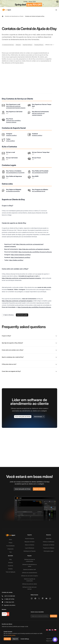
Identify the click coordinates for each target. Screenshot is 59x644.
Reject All (15, 639)
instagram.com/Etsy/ (11, 135)
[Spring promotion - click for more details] (29, 4)
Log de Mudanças (30, 548)
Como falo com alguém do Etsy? (29, 371)
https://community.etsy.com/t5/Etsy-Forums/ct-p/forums (35, 252)
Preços (10, 543)
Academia (10, 566)
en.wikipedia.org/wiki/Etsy (13, 191)
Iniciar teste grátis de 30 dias (23, 417)
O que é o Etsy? (29, 336)
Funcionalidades (10, 546)
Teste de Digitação (10, 572)
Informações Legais (49, 551)
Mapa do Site (50, 641)
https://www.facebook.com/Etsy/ (20, 257)
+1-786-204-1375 (9, 602)
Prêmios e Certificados (49, 542)
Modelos (10, 569)
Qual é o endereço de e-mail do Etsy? (29, 357)
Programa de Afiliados (49, 548)
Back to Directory (8, 315)
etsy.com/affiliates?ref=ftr (39, 191)
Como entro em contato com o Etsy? (29, 350)
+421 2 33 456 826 (9, 596)
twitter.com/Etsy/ (10, 141)
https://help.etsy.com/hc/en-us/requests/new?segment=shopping (21, 278)
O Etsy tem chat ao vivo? (29, 364)
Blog (10, 559)
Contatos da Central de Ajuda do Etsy (35, 16)
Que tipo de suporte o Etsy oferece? (29, 343)
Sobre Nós (49, 539)
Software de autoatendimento (30, 573)
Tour (10, 552)
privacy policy (12, 635)
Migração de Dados (30, 542)
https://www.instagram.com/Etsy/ (21, 255)
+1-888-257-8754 (9, 599)
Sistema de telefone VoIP (29, 569)
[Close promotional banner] (57, 2)
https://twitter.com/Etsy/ (16, 260)
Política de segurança (46, 639)
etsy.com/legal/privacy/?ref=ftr (40, 173)
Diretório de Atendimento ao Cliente (14, 16)
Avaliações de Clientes (49, 545)
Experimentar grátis (22, 315)
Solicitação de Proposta (30, 551)
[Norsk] (53, 630)
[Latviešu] (47, 630)
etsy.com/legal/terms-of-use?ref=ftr (15, 173)
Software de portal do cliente (29, 584)
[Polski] (55, 630)
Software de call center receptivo (29, 576)
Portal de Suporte (30, 539)
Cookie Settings (25, 639)
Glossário (10, 563)
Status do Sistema (30, 545)
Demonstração (39, 417)
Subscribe (54, 616)
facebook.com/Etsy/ (37, 135)
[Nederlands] (50, 630)
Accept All (7, 639)
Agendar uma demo (39, 489)
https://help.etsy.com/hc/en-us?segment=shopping (34, 249)
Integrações (10, 549)
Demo (10, 539)
